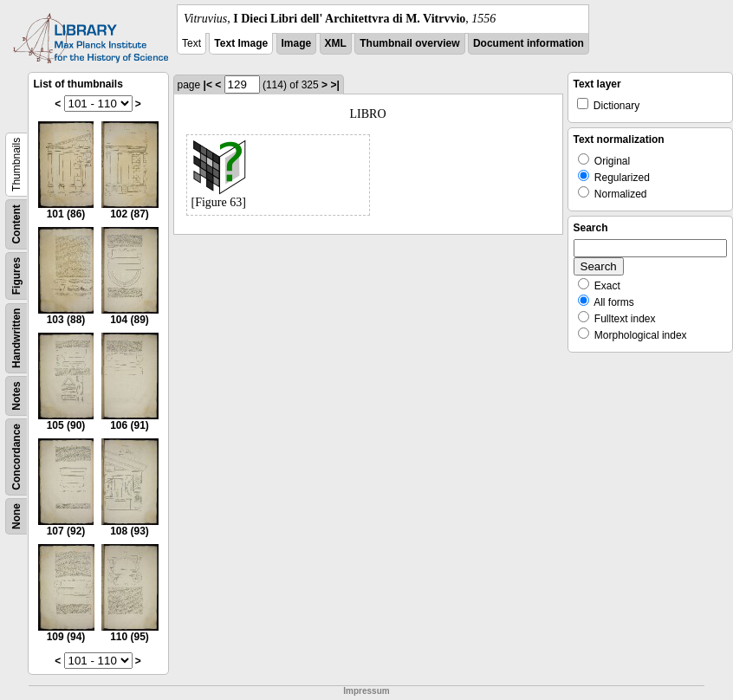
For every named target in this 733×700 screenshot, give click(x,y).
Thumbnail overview (409, 43)
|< (208, 85)
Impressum (366, 691)
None (16, 516)
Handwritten (16, 338)
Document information (529, 43)
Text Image (241, 43)
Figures (16, 276)
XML (336, 43)
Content (16, 224)
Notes (16, 395)
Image (297, 43)
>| (334, 85)
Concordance (16, 457)
